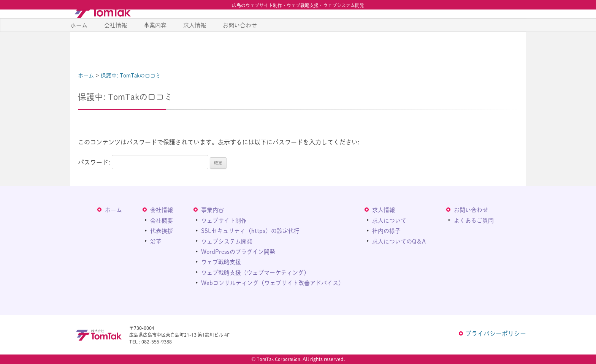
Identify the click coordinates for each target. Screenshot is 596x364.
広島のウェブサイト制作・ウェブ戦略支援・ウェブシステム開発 (298, 5)
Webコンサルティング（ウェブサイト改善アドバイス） (273, 282)
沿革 (156, 241)
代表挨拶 (162, 230)
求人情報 (195, 45)
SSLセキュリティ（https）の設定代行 (250, 230)
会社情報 (116, 45)
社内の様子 (386, 230)
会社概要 (162, 220)
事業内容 (155, 45)
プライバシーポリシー (496, 333)
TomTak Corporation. (279, 359)
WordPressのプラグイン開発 (238, 251)
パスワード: (143, 162)
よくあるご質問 (474, 220)
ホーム (79, 45)
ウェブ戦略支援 (221, 262)
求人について (389, 220)
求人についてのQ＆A (399, 241)
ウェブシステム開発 (227, 241)
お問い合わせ (240, 45)
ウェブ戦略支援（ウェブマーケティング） (255, 272)
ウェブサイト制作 (224, 220)
